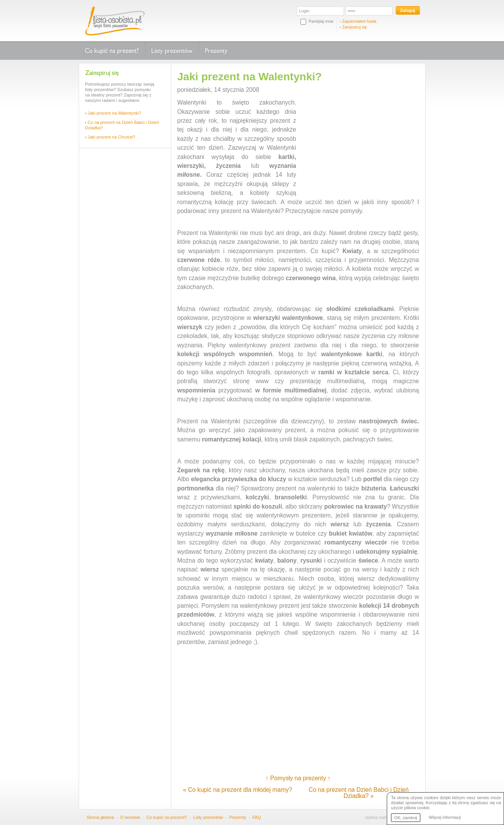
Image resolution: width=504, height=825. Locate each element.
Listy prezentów (172, 51)
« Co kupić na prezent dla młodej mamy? (238, 790)
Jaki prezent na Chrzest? (111, 137)
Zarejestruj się (354, 27)
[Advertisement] (125, 269)
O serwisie (130, 817)
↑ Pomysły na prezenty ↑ (298, 778)
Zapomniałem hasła (359, 21)
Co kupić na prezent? (112, 51)
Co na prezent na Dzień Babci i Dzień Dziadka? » (358, 793)
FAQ (256, 817)
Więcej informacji (445, 817)
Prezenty (216, 51)
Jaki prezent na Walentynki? (114, 113)
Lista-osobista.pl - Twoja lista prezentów (115, 21)
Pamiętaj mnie (321, 21)
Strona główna (100, 817)
